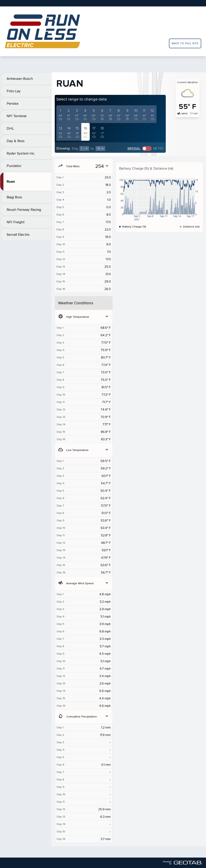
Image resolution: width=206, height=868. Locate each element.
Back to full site (185, 43)
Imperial (134, 149)
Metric (159, 149)
